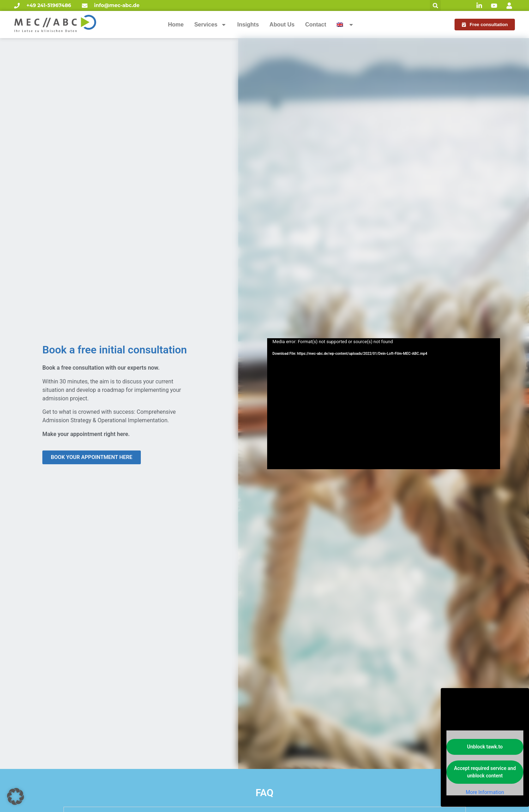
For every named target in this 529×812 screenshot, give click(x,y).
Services (210, 25)
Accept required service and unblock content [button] (485, 772)
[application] (384, 404)
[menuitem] (345, 25)
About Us (282, 25)
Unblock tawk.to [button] (485, 747)
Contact (316, 25)
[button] (435, 5)
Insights (248, 25)
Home (176, 25)
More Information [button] (485, 792)
